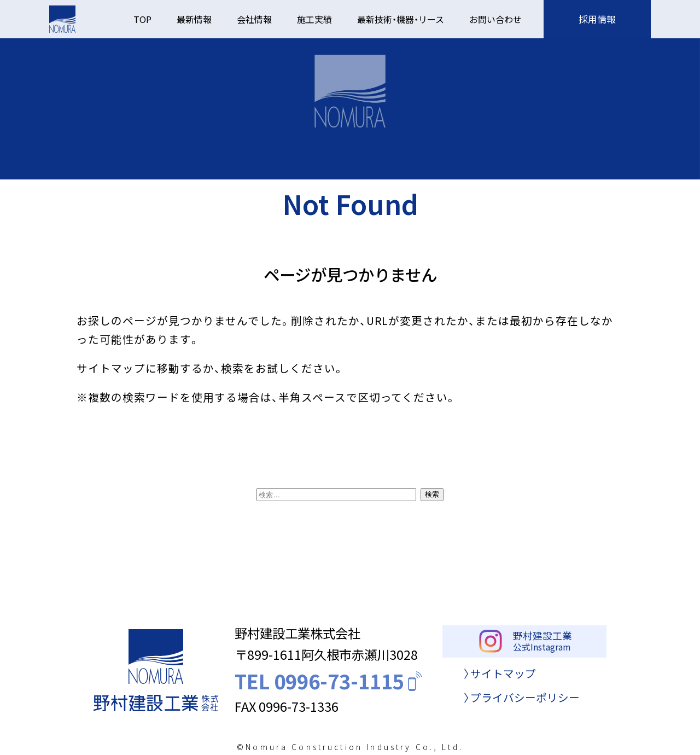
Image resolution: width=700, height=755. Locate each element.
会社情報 (254, 19)
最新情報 (194, 19)
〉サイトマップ (500, 680)
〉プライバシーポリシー (522, 704)
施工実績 (314, 19)
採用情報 (597, 19)
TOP (142, 19)
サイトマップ (111, 368)
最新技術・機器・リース (401, 19)
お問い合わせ (495, 19)
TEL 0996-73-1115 (330, 685)
